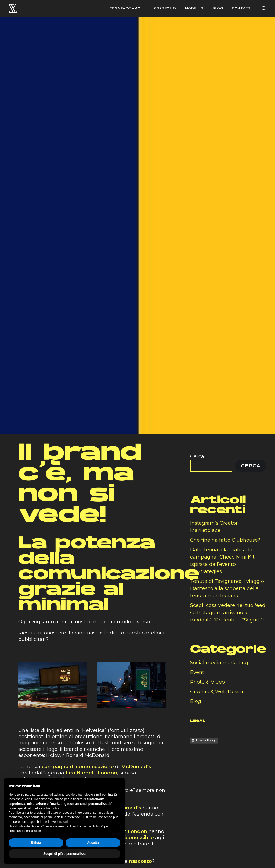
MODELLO (194, 8)
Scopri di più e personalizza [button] (64, 854)
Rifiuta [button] (36, 843)
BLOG (218, 8)
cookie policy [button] (50, 808)
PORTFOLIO (165, 8)
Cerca (197, 451)
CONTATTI (242, 8)
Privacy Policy (206, 735)
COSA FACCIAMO (127, 8)
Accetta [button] (93, 843)
